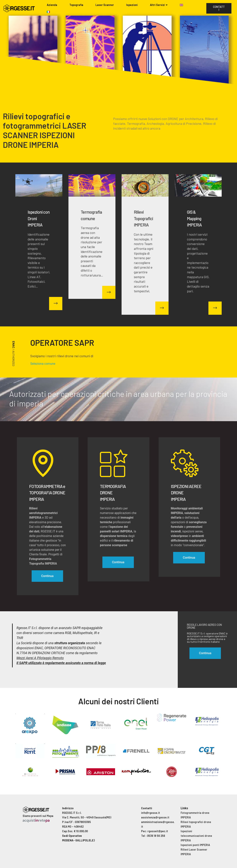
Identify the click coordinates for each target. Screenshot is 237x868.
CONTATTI (219, 8)
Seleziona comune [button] (43, 364)
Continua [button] (205, 653)
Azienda (52, 5)
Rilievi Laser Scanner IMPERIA (194, 852)
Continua (47, 576)
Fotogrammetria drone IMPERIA (195, 815)
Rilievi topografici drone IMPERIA (196, 824)
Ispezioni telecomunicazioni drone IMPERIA (196, 836)
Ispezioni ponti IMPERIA (195, 845)
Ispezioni (132, 5)
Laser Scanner (105, 5)
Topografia (76, 5)
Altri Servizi (157, 5)
